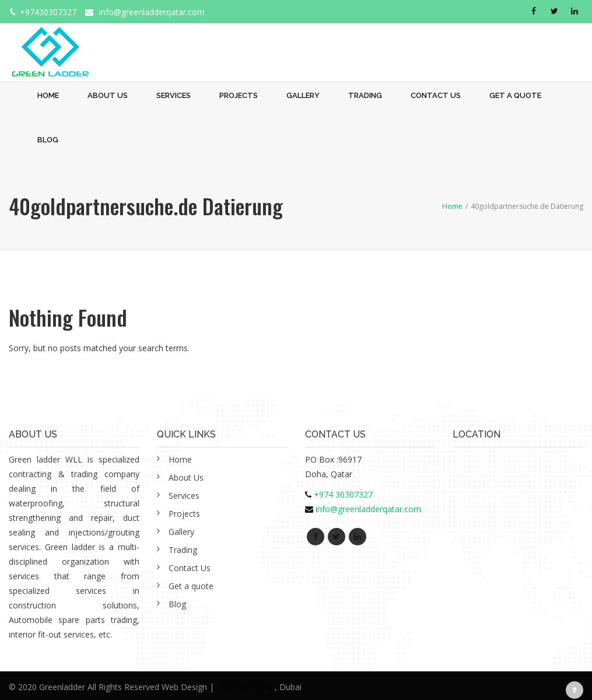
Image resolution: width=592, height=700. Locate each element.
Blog (48, 140)
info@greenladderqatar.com (152, 12)
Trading (365, 95)
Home (48, 95)
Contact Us (436, 95)
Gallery (303, 95)
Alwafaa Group (247, 687)
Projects (239, 95)
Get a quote (515, 95)
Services (174, 95)
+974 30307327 (343, 494)
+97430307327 (48, 12)
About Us (108, 95)
